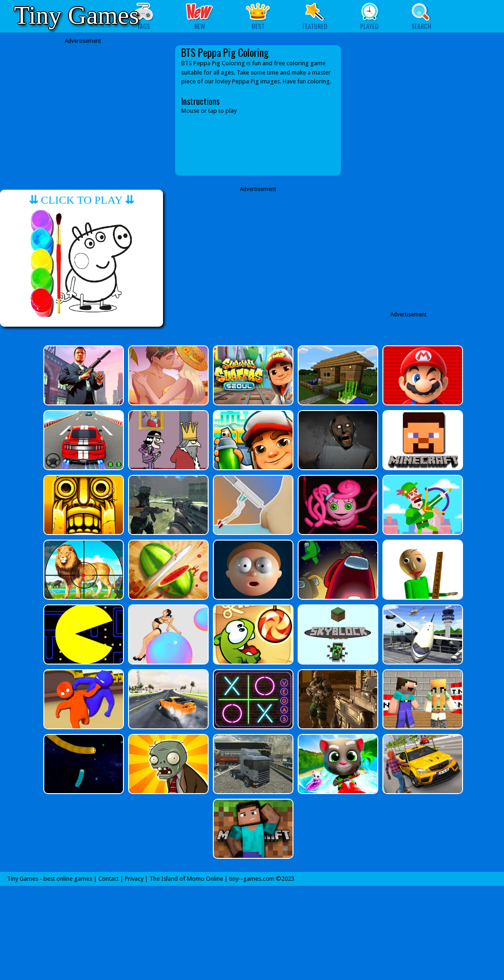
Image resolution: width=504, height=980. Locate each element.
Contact (109, 879)
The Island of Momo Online (186, 879)
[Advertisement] (83, 110)
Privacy (134, 879)
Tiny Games (76, 15)
